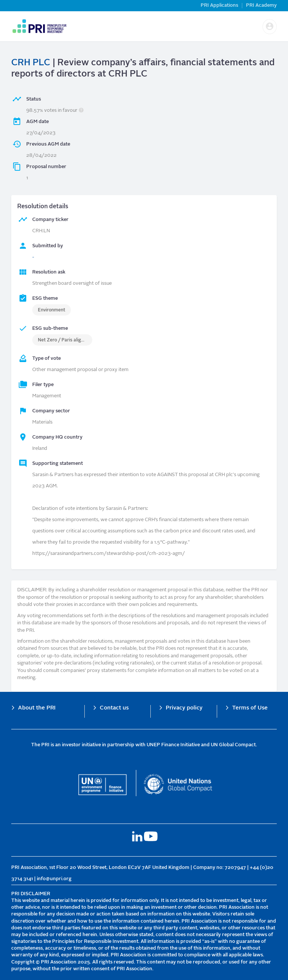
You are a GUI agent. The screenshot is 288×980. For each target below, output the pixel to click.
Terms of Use (250, 708)
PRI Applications (219, 5)
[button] (270, 27)
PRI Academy (261, 5)
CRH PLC (31, 63)
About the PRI (37, 708)
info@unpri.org (54, 879)
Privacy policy (184, 708)
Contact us (114, 708)
